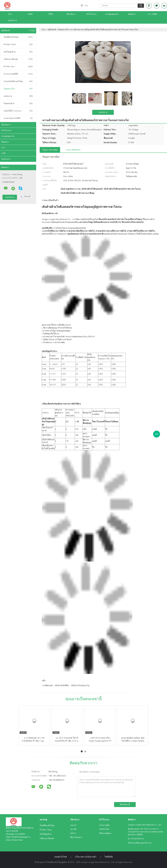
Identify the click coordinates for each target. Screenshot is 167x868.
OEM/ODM (104, 829)
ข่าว (3, 148)
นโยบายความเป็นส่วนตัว (86, 857)
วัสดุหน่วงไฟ (18, 89)
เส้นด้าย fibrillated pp (80, 686)
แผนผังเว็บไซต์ (61, 857)
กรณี (3, 153)
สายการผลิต (104, 825)
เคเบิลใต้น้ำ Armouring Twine (18, 111)
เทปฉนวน (18, 96)
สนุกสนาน (13, 20)
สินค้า (30, 14)
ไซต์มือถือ (109, 857)
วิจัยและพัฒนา (105, 833)
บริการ (73, 833)
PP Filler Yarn (18, 67)
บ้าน (10, 14)
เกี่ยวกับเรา (71, 14)
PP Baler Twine (18, 45)
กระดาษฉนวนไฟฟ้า (18, 118)
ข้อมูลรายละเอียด (50, 150)
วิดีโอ (51, 14)
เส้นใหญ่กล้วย (18, 52)
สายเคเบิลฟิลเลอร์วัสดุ (18, 81)
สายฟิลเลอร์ (48, 686)
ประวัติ (73, 829)
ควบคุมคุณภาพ (112, 14)
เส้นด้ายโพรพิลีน (62, 686)
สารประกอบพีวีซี (18, 74)
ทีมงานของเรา (76, 837)
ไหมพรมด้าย (18, 104)
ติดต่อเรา (132, 14)
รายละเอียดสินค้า (73, 150)
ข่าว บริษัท (152, 14)
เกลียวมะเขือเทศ (18, 59)
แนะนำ (73, 825)
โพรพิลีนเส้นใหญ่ (18, 37)
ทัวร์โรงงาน (91, 14)
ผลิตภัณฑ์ (18, 31)
